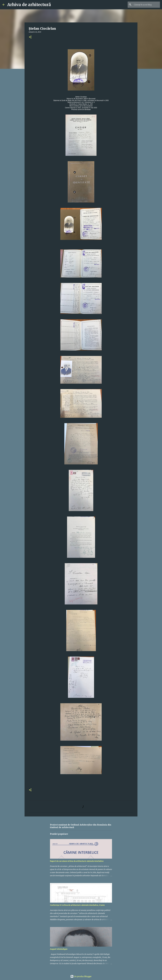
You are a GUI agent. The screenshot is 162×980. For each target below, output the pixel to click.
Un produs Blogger (81, 976)
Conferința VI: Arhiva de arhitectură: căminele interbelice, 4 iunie (77, 905)
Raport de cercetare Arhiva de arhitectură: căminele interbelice (77, 861)
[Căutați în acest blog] (146, 5)
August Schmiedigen (59, 949)
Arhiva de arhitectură (29, 5)
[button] (30, 37)
